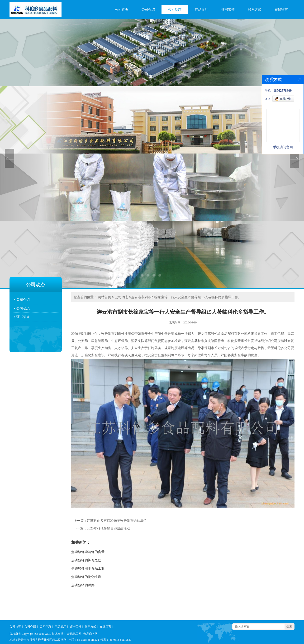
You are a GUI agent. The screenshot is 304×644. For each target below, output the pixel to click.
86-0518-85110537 (121, 640)
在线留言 (281, 10)
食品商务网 (90, 634)
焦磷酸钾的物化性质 (86, 577)
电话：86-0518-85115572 (84, 640)
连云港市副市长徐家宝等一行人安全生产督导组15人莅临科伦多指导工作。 (186, 297)
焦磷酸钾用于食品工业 (88, 569)
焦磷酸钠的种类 (83, 585)
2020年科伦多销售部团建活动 (109, 528)
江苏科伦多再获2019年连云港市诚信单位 (117, 521)
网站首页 (104, 297)
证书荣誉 (228, 10)
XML (48, 634)
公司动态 (175, 10)
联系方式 (255, 10)
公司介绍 (148, 10)
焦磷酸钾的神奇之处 (86, 560)
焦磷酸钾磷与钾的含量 (88, 552)
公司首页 (122, 10)
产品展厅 (201, 10)
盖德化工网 (74, 634)
